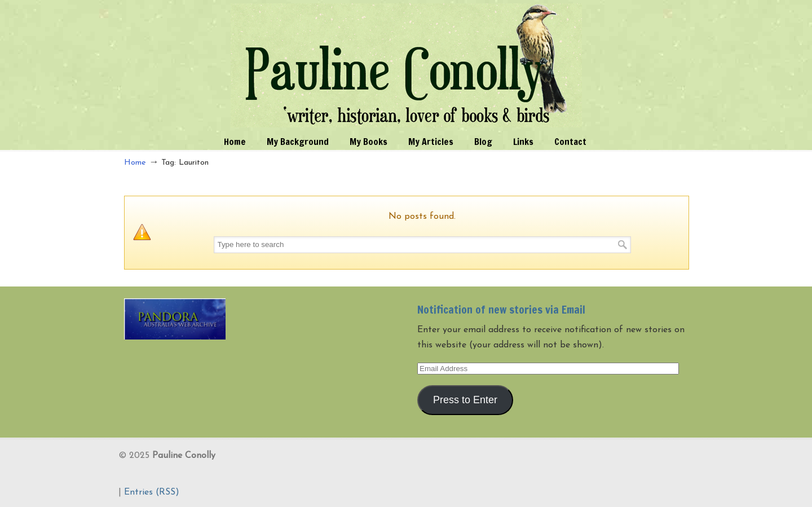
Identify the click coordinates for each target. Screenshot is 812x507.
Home (135, 163)
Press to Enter (465, 400)
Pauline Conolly (406, 65)
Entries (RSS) (152, 492)
